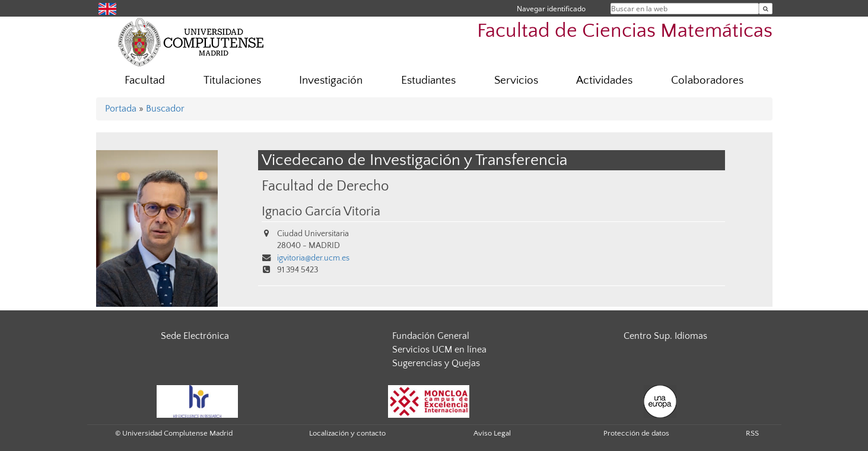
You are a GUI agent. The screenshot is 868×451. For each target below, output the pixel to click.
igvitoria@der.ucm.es (313, 258)
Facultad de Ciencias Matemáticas (625, 31)
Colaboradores (707, 80)
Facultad (145, 80)
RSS (752, 433)
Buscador (165, 109)
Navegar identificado (551, 9)
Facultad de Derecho (325, 186)
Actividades (604, 80)
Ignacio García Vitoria (321, 212)
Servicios (516, 80)
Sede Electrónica (195, 336)
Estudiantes (428, 80)
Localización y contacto (347, 433)
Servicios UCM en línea (439, 350)
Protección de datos (636, 433)
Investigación (331, 80)
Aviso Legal (492, 433)
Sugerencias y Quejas (436, 363)
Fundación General (431, 336)
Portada (121, 109)
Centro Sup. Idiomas (665, 336)
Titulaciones (232, 80)
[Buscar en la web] (766, 9)
